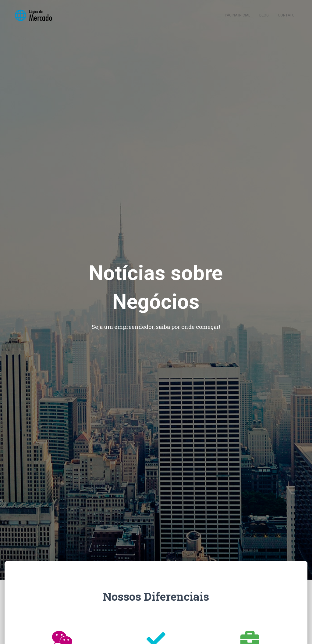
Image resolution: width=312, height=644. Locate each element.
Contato (286, 15)
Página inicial (238, 15)
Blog (264, 15)
